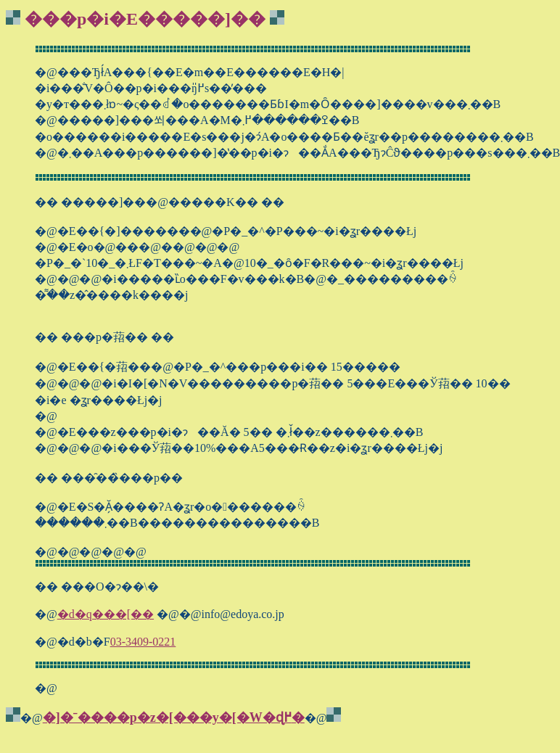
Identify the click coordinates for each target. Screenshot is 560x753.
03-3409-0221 (143, 642)
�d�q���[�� (106, 614)
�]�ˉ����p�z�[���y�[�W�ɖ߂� (174, 717)
